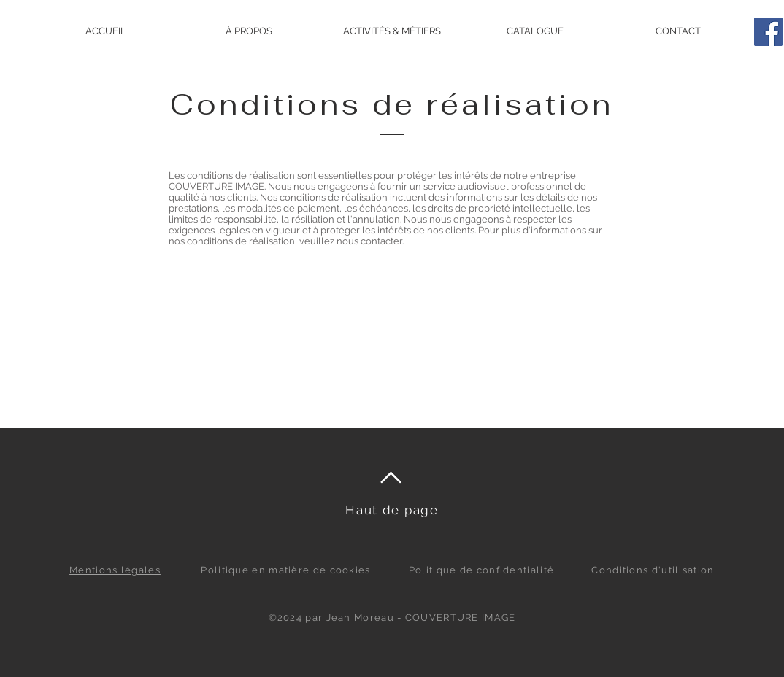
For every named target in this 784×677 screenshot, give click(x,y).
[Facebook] (768, 32)
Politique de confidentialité (481, 570)
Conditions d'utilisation (653, 570)
